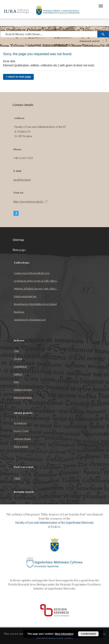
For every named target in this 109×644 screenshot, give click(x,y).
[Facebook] (16, 213)
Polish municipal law (25, 296)
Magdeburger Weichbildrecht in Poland (35, 304)
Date (16, 382)
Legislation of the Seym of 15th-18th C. (36, 281)
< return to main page (18, 77)
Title (17, 351)
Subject (18, 374)
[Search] (103, 34)
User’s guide (21, 446)
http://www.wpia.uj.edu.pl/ (31, 202)
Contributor (20, 366)
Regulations (20, 423)
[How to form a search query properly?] (106, 41)
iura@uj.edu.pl (22, 180)
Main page (19, 250)
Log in (17, 478)
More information (64, 634)
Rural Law (19, 312)
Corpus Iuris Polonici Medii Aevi (32, 273)
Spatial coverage (23, 390)
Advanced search (90, 41)
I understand (88, 634)
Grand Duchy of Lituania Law (30, 320)
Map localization (23, 397)
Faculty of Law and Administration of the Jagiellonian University (54, 523)
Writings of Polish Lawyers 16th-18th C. (36, 289)
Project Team (21, 431)
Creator (18, 359)
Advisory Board (22, 439)
